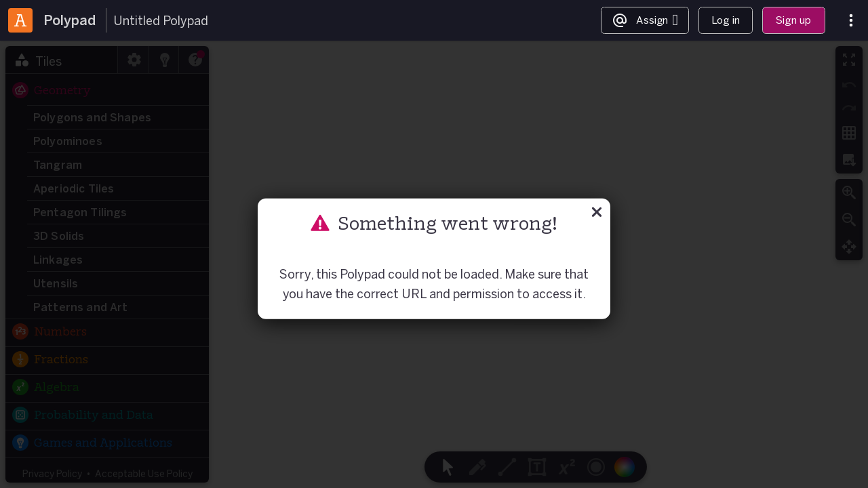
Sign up (793, 20)
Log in (726, 20)
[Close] (597, 214)
